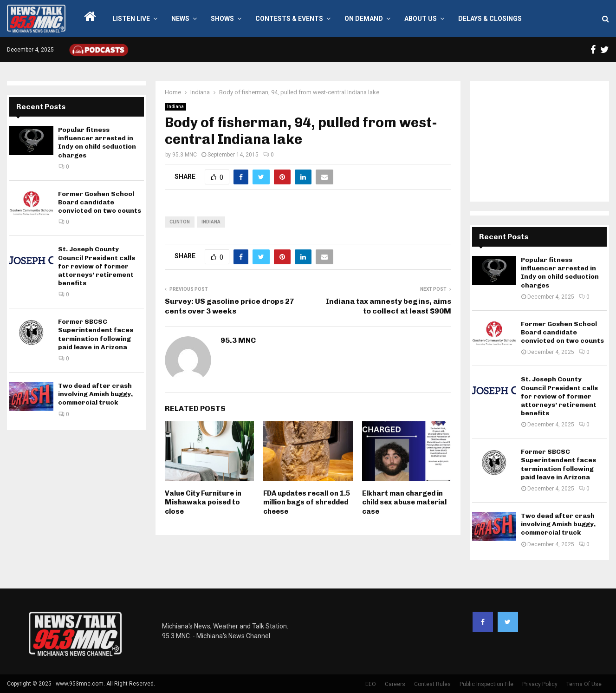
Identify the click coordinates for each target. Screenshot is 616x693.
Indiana (175, 107)
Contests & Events (289, 19)
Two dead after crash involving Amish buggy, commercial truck (95, 394)
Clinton (180, 222)
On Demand (364, 19)
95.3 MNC (185, 155)
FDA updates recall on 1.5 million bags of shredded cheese (307, 502)
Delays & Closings (490, 19)
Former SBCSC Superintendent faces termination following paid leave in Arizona (96, 334)
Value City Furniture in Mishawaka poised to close (203, 502)
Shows (222, 19)
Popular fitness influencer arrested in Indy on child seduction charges (97, 143)
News (180, 19)
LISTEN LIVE (131, 19)
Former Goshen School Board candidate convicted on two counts (100, 202)
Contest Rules (432, 684)
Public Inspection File (486, 684)
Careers (395, 684)
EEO (371, 684)
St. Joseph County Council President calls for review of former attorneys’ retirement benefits (97, 266)
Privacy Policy (540, 684)
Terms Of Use (584, 684)
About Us (421, 19)
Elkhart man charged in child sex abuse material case (404, 502)
